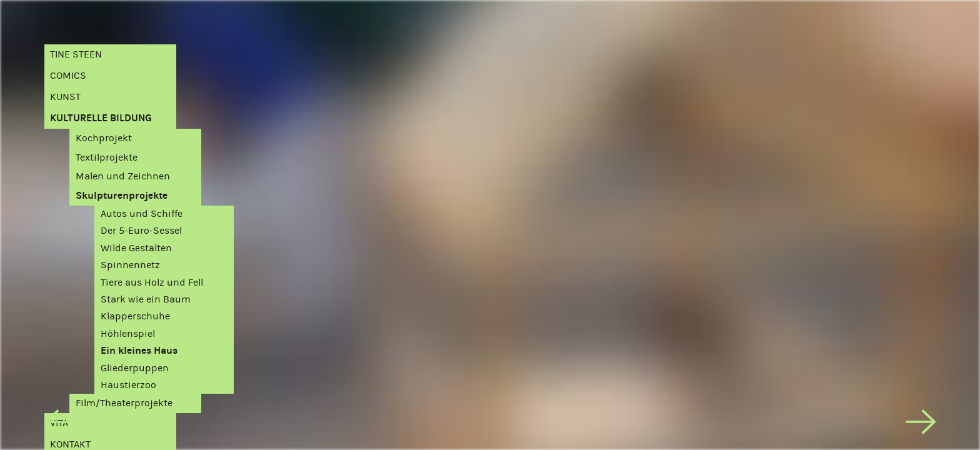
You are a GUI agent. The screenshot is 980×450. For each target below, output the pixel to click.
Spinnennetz (130, 265)
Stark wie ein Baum (146, 299)
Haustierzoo (128, 385)
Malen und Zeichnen (123, 176)
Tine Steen (76, 54)
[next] (921, 424)
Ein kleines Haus (139, 350)
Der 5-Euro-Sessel (141, 230)
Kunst (65, 97)
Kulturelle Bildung (101, 118)
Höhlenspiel (128, 333)
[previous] (59, 424)
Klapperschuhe (135, 316)
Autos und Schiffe (142, 213)
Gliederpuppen (135, 368)
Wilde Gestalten (136, 248)
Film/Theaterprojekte (124, 403)
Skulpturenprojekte (122, 195)
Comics (68, 75)
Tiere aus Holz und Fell (152, 282)
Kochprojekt (104, 138)
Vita (59, 423)
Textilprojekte (107, 157)
